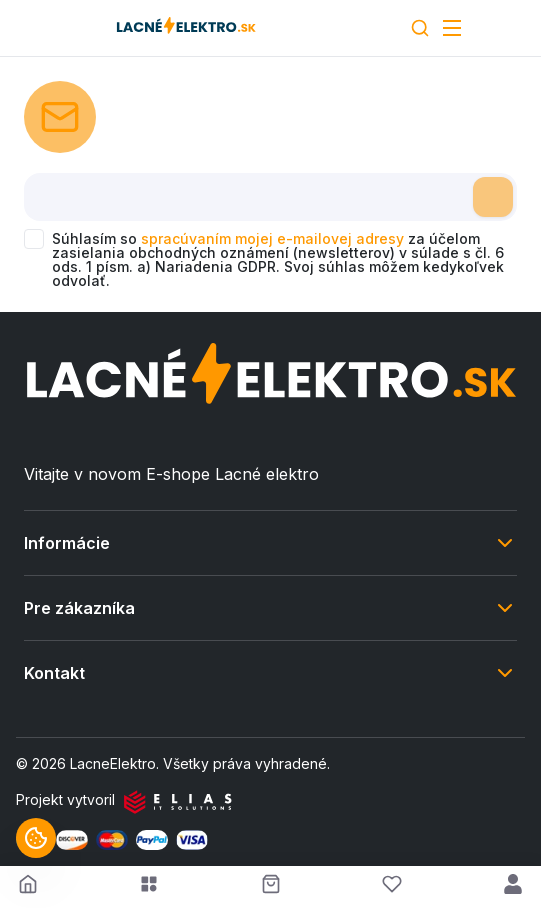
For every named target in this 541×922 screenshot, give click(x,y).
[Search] (420, 28)
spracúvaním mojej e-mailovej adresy (272, 238)
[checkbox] (34, 239)
